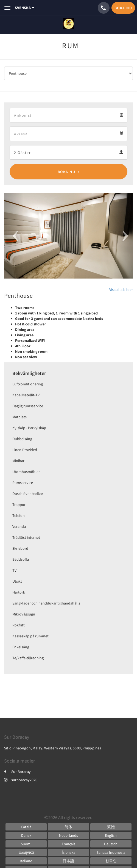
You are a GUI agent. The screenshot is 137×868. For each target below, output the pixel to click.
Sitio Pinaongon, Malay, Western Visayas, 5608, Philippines (53, 748)
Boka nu (67, 172)
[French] (68, 844)
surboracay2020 (21, 780)
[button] (14, 236)
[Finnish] (26, 844)
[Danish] (26, 835)
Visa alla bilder (121, 290)
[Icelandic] (68, 852)
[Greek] (26, 852)
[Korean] (111, 861)
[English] (111, 835)
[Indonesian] (111, 852)
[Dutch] (68, 835)
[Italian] (26, 861)
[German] (111, 844)
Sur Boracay (17, 772)
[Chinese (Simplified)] (68, 827)
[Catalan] (26, 827)
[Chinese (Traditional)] (111, 827)
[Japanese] (68, 861)
